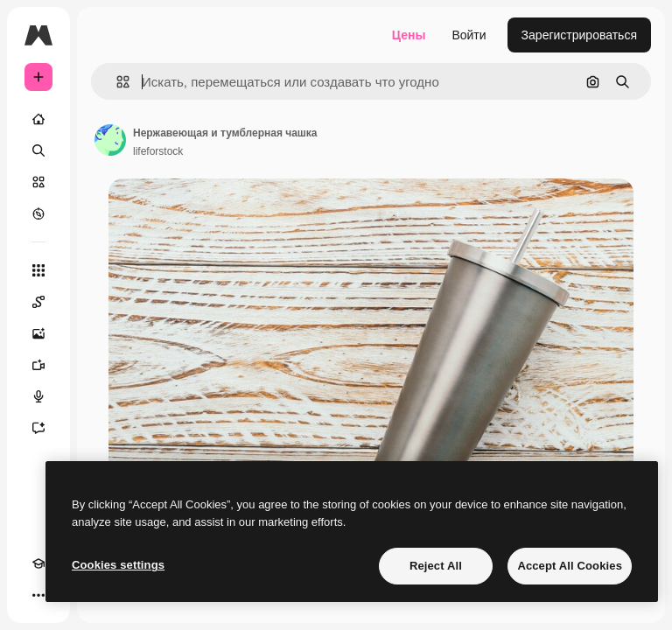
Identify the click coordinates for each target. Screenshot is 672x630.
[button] (116, 82)
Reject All (436, 566)
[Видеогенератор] (38, 365)
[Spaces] (38, 302)
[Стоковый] (38, 182)
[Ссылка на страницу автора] (110, 140)
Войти (469, 35)
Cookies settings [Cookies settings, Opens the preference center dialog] (118, 565)
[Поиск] (38, 150)
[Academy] (38, 563)
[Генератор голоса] (38, 396)
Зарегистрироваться (579, 35)
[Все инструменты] (38, 270)
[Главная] (38, 119)
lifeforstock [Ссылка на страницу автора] (158, 151)
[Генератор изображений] (38, 333)
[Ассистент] (38, 428)
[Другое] (38, 595)
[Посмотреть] (38, 213)
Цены (409, 35)
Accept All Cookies (570, 566)
